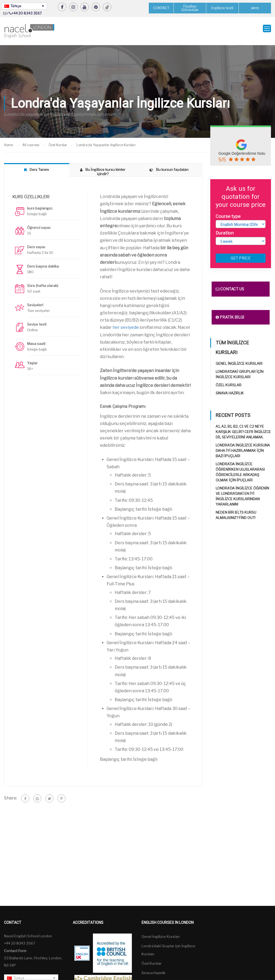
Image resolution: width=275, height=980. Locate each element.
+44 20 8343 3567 (27, 13)
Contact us (230, 285)
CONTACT (161, 8)
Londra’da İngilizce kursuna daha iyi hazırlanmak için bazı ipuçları (243, 446)
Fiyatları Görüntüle (190, 8)
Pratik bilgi (230, 313)
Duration (225, 229)
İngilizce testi (222, 8)
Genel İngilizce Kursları (239, 359)
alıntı (255, 8)
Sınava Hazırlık (230, 389)
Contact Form (15, 946)
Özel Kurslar (229, 381)
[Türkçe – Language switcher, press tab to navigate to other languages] (24, 6)
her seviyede (126, 323)
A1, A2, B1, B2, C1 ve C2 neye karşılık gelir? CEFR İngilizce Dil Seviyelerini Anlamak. (243, 427)
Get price (241, 254)
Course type (228, 212)
